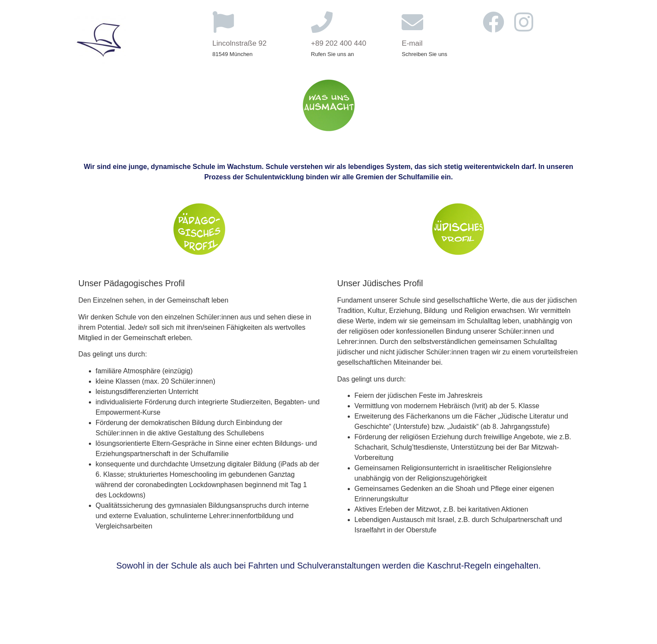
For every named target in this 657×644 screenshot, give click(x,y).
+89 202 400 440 (339, 43)
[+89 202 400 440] (322, 22)
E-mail (412, 43)
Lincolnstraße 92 (239, 43)
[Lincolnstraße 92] (223, 22)
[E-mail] (412, 22)
